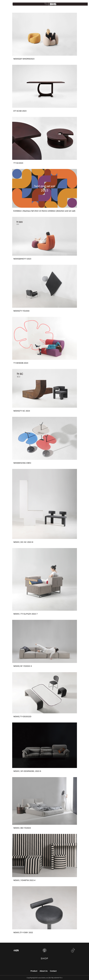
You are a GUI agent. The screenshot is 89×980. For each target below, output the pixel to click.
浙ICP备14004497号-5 (55, 978)
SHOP (44, 959)
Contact (53, 971)
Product (34, 971)
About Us (44, 971)
